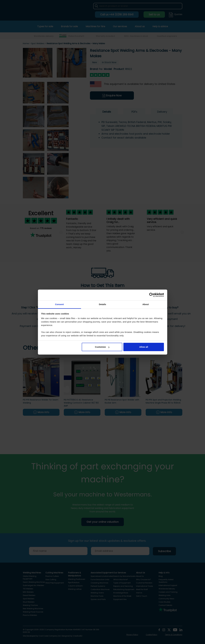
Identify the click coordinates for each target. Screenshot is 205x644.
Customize (102, 347)
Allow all (144, 347)
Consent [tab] (59, 304)
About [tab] (146, 304)
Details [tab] (103, 304)
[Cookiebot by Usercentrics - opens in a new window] (151, 295)
